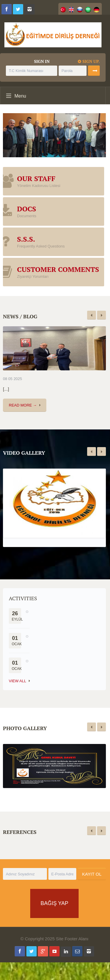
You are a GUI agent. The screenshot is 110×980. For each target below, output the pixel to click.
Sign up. (89, 61)
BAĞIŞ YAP (54, 903)
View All (17, 681)
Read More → (23, 405)
